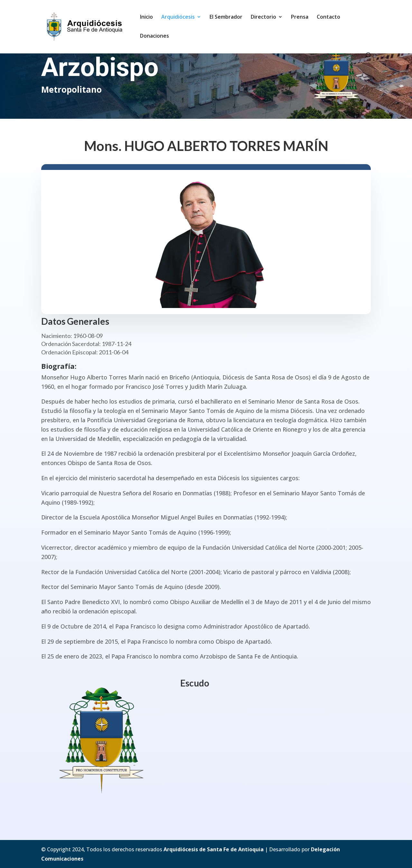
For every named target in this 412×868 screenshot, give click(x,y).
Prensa (300, 17)
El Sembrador (226, 17)
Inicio (146, 17)
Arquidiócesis (178, 17)
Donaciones (154, 36)
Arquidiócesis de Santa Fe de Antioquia (214, 849)
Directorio (263, 17)
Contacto (328, 17)
